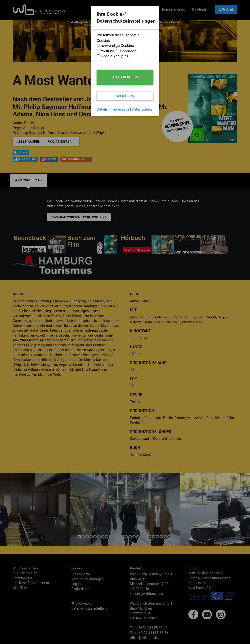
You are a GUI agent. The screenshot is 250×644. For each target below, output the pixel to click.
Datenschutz (142, 109)
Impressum (120, 109)
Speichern (125, 96)
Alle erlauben (125, 77)
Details (102, 109)
